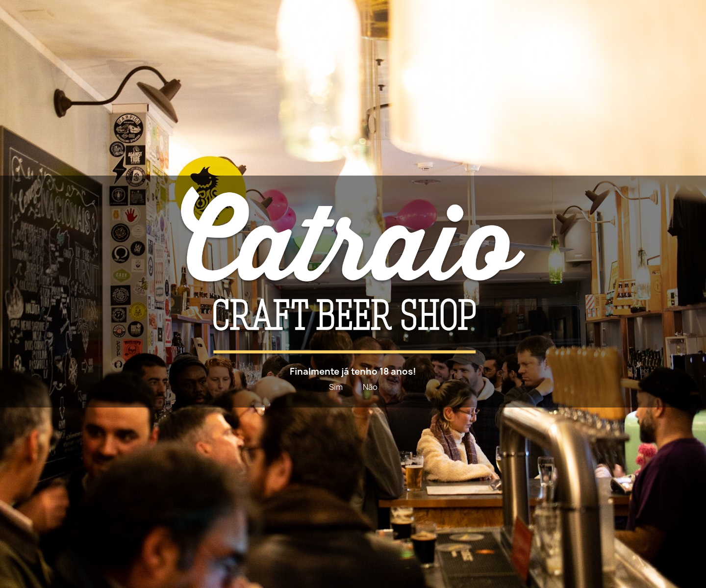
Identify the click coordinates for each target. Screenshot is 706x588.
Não (370, 387)
